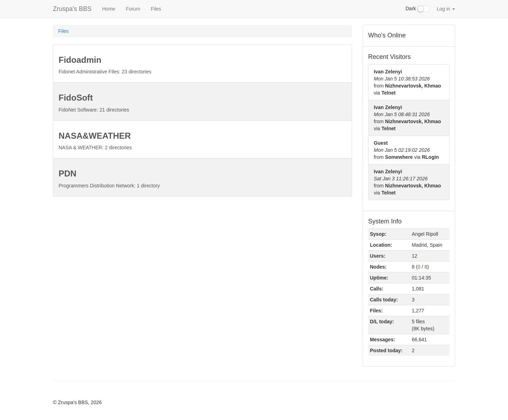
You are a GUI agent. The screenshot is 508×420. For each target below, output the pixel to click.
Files (156, 9)
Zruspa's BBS (72, 9)
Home (108, 9)
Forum (133, 9)
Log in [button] (446, 9)
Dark (418, 9)
